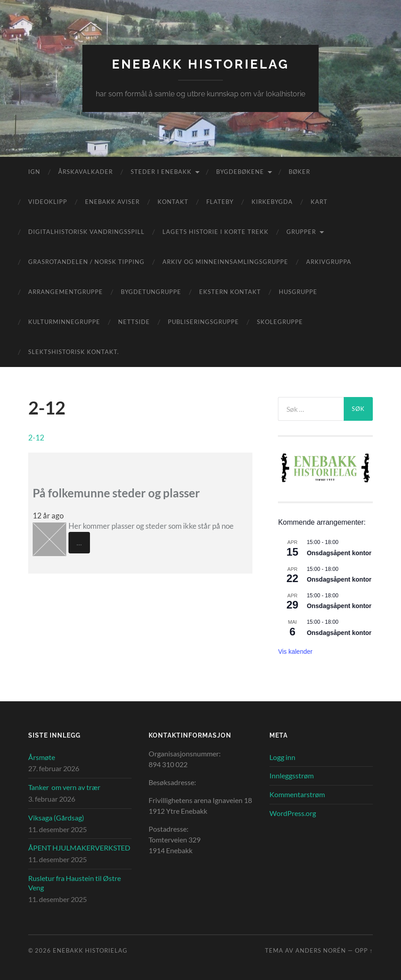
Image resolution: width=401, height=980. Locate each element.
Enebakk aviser (112, 202)
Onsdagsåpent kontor (339, 553)
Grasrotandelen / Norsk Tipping (86, 262)
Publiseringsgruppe (203, 322)
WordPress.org (293, 813)
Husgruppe (298, 292)
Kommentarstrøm (297, 794)
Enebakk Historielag (200, 64)
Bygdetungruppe (151, 292)
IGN (34, 172)
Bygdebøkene (240, 172)
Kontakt (173, 202)
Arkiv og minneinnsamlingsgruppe (225, 262)
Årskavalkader (85, 172)
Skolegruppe (280, 322)
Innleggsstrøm (292, 775)
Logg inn (282, 757)
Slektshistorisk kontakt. (74, 352)
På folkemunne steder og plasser (116, 493)
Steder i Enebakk (161, 172)
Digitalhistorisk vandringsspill (86, 232)
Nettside (134, 322)
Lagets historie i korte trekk (215, 232)
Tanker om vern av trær (64, 787)
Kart (319, 202)
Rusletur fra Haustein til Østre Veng (75, 883)
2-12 (36, 438)
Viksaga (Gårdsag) (56, 818)
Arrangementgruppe (66, 292)
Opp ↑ (364, 950)
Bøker (299, 172)
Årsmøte (42, 757)
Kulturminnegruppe (64, 322)
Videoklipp (48, 202)
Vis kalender (295, 652)
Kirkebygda (272, 202)
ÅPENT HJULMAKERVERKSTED (79, 848)
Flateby (220, 202)
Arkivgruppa (329, 262)
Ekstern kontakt (230, 292)
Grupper (301, 232)
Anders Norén (321, 950)
